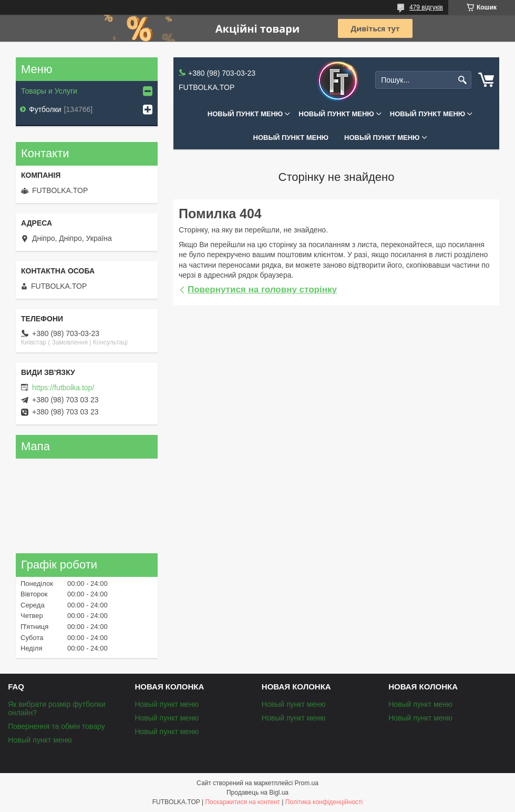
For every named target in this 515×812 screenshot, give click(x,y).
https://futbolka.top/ (63, 388)
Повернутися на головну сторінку (262, 290)
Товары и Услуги (49, 91)
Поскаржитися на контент (242, 802)
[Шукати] (462, 80)
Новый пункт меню (245, 114)
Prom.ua (307, 783)
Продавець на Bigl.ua (257, 793)
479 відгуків (426, 7)
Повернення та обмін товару (56, 726)
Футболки (45, 109)
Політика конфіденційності (324, 802)
